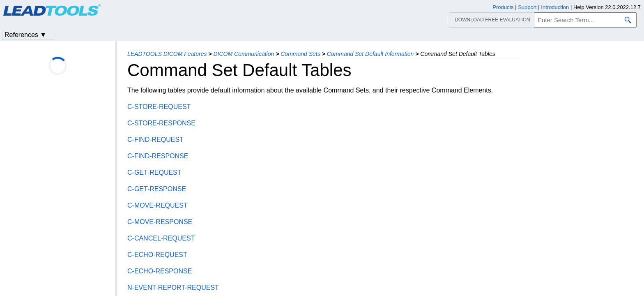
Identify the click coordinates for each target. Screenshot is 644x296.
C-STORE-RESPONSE (161, 123)
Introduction (555, 7)
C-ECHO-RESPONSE (160, 271)
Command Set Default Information (370, 54)
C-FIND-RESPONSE (158, 156)
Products (503, 7)
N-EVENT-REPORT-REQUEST (173, 288)
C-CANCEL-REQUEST (161, 238)
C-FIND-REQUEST (155, 140)
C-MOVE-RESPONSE (160, 222)
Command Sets (300, 54)
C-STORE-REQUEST (159, 107)
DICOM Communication (244, 54)
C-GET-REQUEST (154, 172)
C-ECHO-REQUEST (157, 255)
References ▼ (25, 35)
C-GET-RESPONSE (157, 189)
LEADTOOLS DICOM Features (167, 54)
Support (527, 7)
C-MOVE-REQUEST (158, 205)
